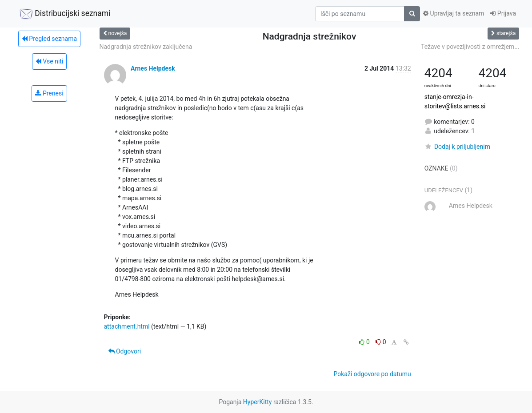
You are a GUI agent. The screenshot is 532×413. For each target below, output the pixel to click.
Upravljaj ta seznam (454, 13)
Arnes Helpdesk (153, 68)
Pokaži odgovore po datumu (372, 374)
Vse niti (50, 61)
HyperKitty (258, 402)
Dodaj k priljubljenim (457, 147)
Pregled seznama (49, 39)
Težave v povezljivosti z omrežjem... (470, 47)
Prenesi (49, 93)
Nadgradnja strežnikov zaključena (146, 47)
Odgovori (125, 351)
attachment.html (127, 326)
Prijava (503, 13)
